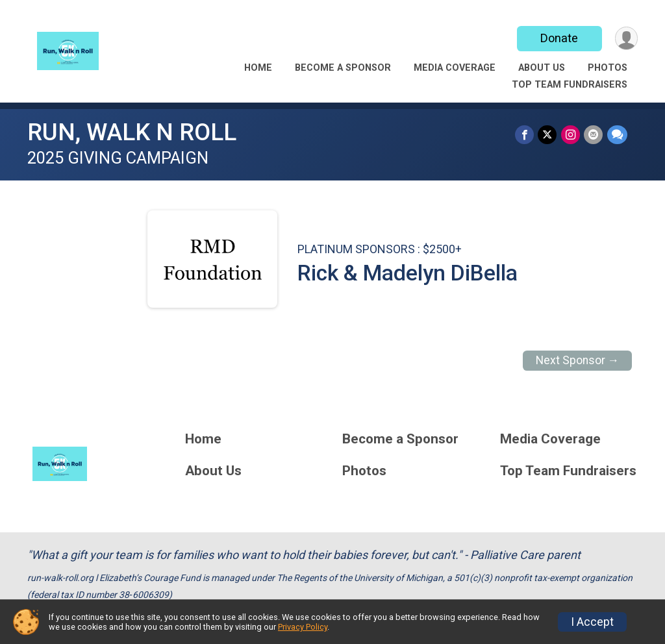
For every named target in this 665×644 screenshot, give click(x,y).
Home (258, 68)
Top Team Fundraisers (570, 85)
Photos (608, 68)
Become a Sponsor (343, 68)
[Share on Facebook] (526, 135)
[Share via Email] (594, 135)
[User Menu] (626, 39)
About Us (542, 68)
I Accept (592, 622)
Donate (558, 38)
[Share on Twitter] (548, 135)
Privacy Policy (303, 627)
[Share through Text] (617, 135)
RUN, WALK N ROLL (132, 132)
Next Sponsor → (578, 360)
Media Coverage (455, 68)
